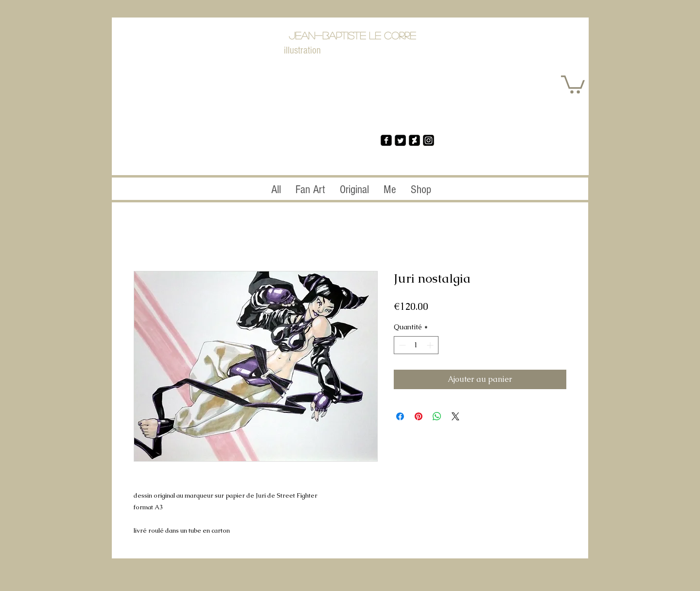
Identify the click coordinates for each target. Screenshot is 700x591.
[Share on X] (455, 416)
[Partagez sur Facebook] (400, 416)
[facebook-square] (386, 140)
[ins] (429, 140)
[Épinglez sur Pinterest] (419, 416)
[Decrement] (401, 345)
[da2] (414, 140)
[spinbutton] (416, 345)
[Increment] (431, 345)
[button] (573, 83)
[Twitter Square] (400, 140)
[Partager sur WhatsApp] (437, 416)
